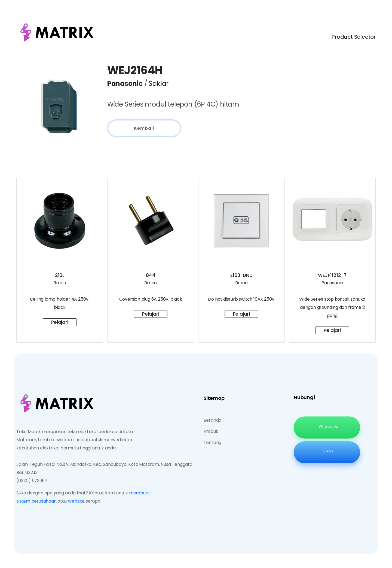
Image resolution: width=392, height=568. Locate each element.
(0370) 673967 (32, 481)
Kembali (144, 128)
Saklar (159, 84)
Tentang (213, 442)
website (76, 501)
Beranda (213, 420)
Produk (211, 431)
